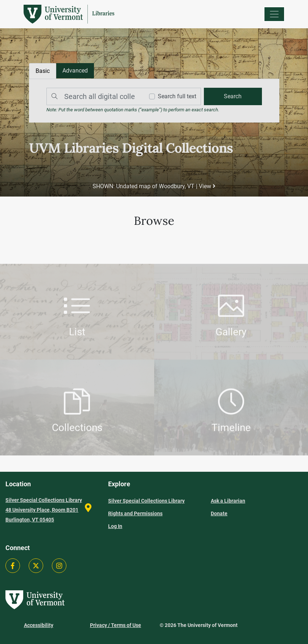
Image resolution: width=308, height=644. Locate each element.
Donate (219, 513)
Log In (115, 526)
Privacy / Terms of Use (116, 625)
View (207, 186)
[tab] (75, 71)
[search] (233, 96)
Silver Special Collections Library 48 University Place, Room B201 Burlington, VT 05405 (44, 510)
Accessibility (39, 625)
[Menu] (274, 14)
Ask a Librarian (228, 501)
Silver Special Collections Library (146, 501)
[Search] (94, 96)
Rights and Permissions (135, 513)
